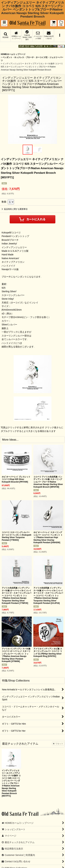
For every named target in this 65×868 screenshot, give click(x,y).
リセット (58, 744)
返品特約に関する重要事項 (15, 209)
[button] (4, 23)
